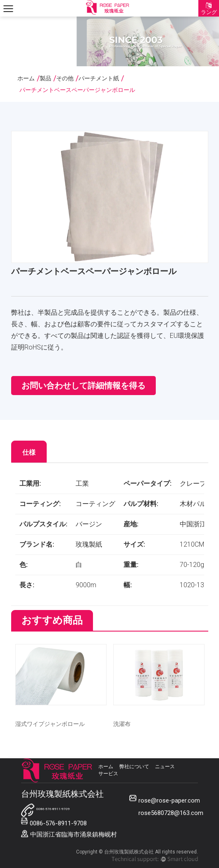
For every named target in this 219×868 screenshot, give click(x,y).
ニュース (165, 767)
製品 (45, 78)
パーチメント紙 (99, 78)
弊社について (134, 767)
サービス (108, 774)
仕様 (29, 452)
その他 (65, 78)
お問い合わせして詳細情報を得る (83, 386)
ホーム (26, 78)
